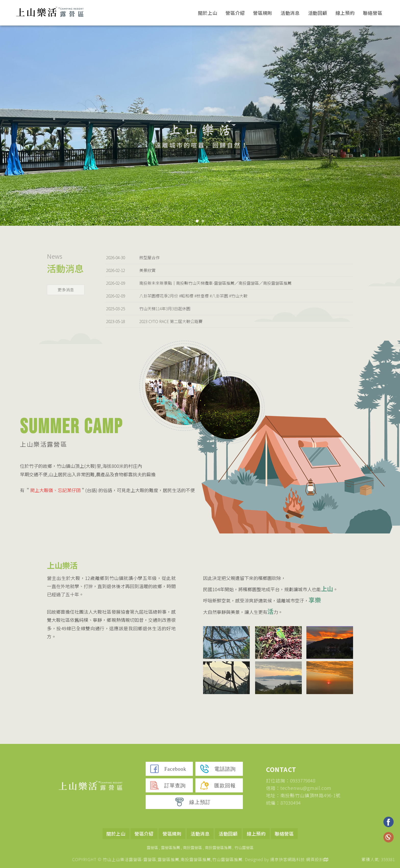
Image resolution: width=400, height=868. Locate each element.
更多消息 (66, 290)
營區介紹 (235, 13)
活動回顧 (318, 13)
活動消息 (290, 13)
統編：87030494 (283, 803)
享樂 (315, 600)
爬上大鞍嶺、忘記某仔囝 (55, 490)
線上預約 (345, 13)
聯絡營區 (373, 13)
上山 (327, 588)
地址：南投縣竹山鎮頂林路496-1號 (303, 795)
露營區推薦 (171, 847)
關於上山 (208, 13)
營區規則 (263, 13)
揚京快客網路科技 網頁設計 (297, 859)
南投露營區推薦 (218, 847)
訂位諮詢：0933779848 (291, 780)
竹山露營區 (244, 847)
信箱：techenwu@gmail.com (299, 788)
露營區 (152, 847)
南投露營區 (192, 847)
